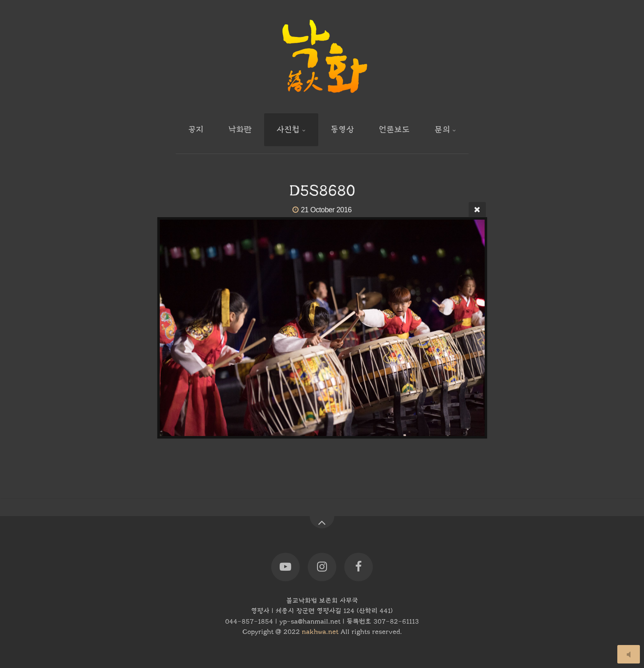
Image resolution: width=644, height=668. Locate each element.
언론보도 (394, 130)
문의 (442, 130)
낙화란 (240, 130)
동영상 (342, 130)
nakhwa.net (320, 632)
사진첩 (288, 130)
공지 (196, 130)
